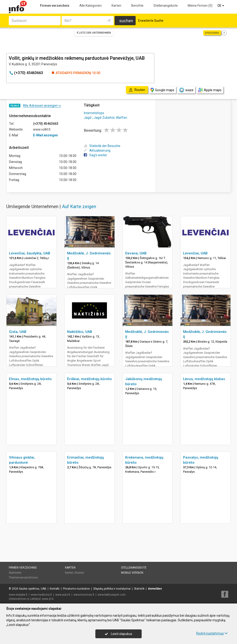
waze (186, 90)
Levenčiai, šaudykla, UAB (30, 253)
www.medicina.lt (41, 595)
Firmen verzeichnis (55, 6)
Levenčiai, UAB (195, 253)
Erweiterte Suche (151, 21)
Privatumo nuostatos (76, 589)
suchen (126, 21)
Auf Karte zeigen (79, 206)
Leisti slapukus (118, 634)
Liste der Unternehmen (94, 33)
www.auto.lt (63, 595)
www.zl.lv (48, 599)
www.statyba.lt (18, 595)
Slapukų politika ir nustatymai (112, 589)
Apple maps (210, 90)
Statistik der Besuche (102, 146)
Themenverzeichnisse (23, 578)
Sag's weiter (95, 155)
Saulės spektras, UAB (33, 589)
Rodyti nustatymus (212, 633)
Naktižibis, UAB (80, 332)
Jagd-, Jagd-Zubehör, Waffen (105, 118)
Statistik (139, 589)
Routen (79, 573)
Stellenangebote (166, 6)
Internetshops (94, 113)
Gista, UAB (18, 332)
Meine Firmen (200, 6)
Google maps (162, 90)
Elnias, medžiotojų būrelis (30, 379)
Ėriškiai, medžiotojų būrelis (89, 379)
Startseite (15, 573)
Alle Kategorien (90, 6)
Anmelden (155, 589)
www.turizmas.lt (84, 595)
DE (221, 6)
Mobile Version (132, 573)
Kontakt (55, 589)
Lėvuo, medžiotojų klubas (204, 379)
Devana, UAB (136, 253)
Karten (116, 6)
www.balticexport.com (112, 595)
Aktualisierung (97, 150)
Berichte (137, 6)
